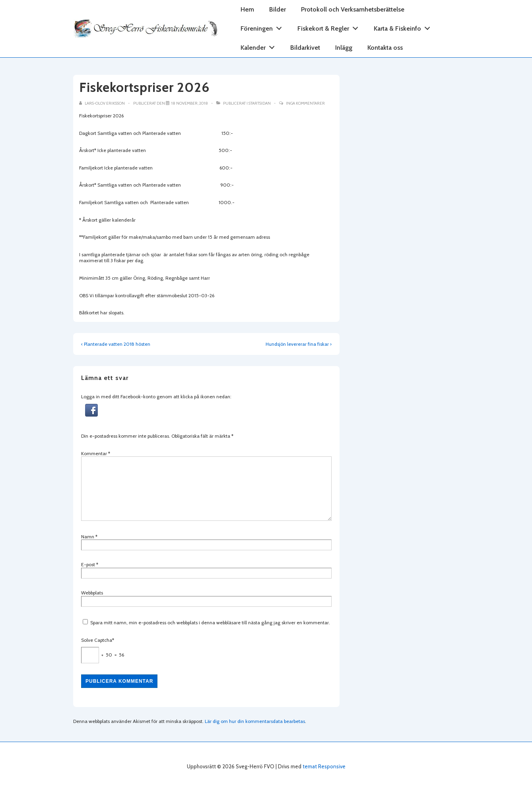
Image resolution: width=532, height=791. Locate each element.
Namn (88, 537)
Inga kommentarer (305, 103)
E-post (88, 564)
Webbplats (92, 593)
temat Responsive (324, 766)
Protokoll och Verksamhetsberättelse (353, 9)
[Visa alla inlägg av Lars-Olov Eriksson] (102, 103)
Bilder (278, 9)
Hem (247, 9)
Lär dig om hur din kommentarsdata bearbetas (255, 721)
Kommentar (96, 453)
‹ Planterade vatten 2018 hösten (116, 344)
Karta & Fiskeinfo (404, 27)
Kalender (260, 46)
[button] (91, 415)
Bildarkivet (305, 48)
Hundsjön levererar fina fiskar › (299, 344)
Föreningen (263, 27)
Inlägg (344, 48)
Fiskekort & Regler (330, 27)
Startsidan (260, 103)
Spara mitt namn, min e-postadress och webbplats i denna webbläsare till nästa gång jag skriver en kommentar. (210, 622)
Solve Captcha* (98, 640)
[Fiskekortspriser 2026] (190, 103)
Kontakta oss (385, 48)
